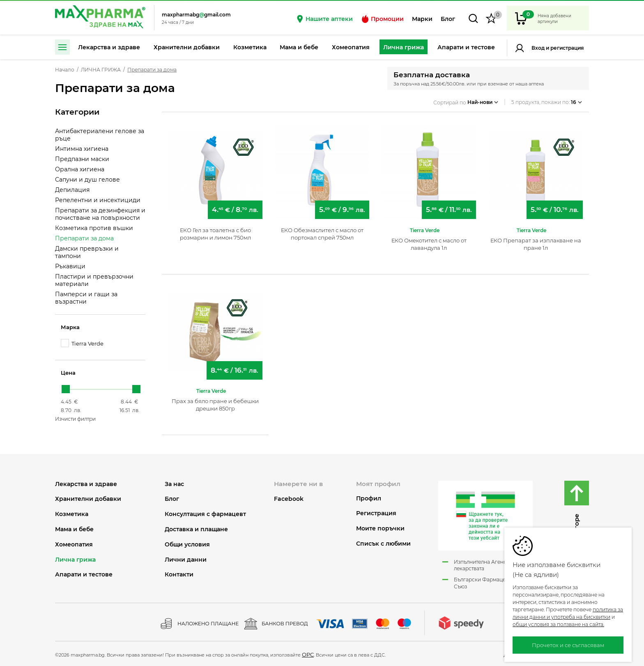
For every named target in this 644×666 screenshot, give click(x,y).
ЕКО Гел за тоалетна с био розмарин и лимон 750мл (215, 230)
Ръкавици (70, 266)
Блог (448, 19)
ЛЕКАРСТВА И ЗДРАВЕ (86, 484)
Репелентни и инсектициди (98, 200)
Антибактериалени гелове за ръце (100, 135)
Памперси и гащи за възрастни (86, 298)
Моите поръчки (380, 529)
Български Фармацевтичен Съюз (488, 583)
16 (576, 100)
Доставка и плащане (196, 529)
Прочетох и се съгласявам (568, 645)
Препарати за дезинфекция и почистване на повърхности (100, 214)
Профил (369, 499)
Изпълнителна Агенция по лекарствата (487, 565)
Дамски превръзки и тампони (87, 252)
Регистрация (566, 48)
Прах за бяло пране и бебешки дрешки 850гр (215, 401)
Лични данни (186, 560)
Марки (422, 19)
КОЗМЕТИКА (72, 514)
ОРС (308, 654)
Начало (65, 70)
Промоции (382, 19)
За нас (174, 484)
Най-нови (483, 100)
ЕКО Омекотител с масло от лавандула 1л (429, 241)
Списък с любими (383, 544)
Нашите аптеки (324, 19)
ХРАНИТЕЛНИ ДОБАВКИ (88, 499)
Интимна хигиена (82, 149)
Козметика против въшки (94, 228)
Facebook (289, 499)
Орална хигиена (80, 169)
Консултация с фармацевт (205, 514)
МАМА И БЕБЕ (74, 529)
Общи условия (187, 545)
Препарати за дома (84, 238)
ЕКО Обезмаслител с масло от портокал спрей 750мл (322, 230)
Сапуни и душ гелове (87, 180)
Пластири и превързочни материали (94, 280)
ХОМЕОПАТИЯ (74, 545)
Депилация (72, 190)
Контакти (179, 575)
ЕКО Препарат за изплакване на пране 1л (536, 241)
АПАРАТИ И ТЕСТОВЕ (84, 575)
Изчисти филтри (75, 419)
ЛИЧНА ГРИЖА (101, 70)
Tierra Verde (82, 343)
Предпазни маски (82, 159)
